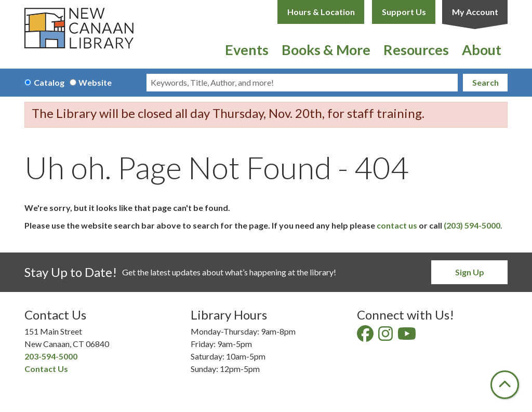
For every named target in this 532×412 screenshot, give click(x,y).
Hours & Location (321, 12)
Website (95, 82)
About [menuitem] (482, 50)
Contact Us (46, 369)
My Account (475, 12)
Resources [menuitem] (416, 50)
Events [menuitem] (247, 50)
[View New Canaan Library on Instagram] (386, 336)
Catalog (49, 82)
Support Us (404, 12)
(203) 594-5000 (472, 225)
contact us (397, 225)
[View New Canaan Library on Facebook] (366, 336)
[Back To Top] (505, 385)
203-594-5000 (51, 356)
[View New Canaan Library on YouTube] (408, 336)
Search (486, 82)
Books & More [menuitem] (326, 50)
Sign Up (470, 272)
